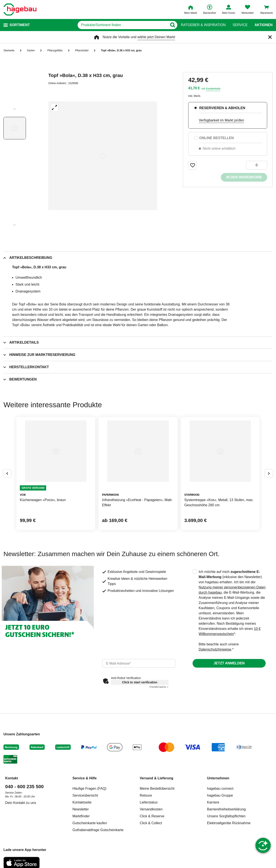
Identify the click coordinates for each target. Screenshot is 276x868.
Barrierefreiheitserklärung (226, 809)
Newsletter (81, 809)
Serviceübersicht (85, 795)
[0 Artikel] (257, 165)
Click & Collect (151, 823)
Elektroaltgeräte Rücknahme (229, 823)
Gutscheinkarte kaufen (90, 823)
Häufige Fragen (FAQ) (89, 789)
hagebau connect (220, 789)
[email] (139, 663)
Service (240, 25)
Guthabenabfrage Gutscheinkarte (98, 830)
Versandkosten (151, 809)
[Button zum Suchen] (172, 25)
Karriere (213, 802)
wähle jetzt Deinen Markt (156, 37)
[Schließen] (270, 37)
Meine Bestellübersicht (157, 789)
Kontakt (12, 778)
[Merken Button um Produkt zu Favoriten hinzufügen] (193, 165)
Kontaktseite (82, 802)
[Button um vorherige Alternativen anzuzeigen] (7, 473)
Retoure (146, 795)
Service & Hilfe (85, 778)
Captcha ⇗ (159, 687)
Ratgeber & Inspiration (203, 25)
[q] (123, 25)
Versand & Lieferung (157, 778)
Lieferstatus (149, 802)
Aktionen (263, 25)
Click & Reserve (152, 816)
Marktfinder (81, 816)
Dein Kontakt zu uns (21, 803)
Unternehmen (218, 778)
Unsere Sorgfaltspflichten (226, 816)
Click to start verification (140, 682)
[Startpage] (20, 9)
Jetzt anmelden (229, 663)
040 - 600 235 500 (24, 787)
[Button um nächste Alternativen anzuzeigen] (269, 473)
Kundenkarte (213, 89)
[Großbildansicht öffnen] (103, 156)
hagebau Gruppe (220, 795)
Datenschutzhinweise (215, 649)
